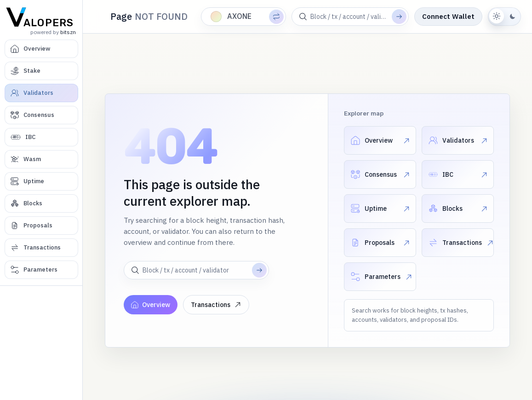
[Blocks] (41, 203)
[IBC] (41, 137)
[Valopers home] (41, 17)
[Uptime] (41, 181)
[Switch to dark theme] (504, 17)
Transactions (216, 305)
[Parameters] (41, 270)
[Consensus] (41, 115)
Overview (151, 305)
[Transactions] (41, 248)
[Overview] (41, 49)
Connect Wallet (448, 16)
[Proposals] (41, 226)
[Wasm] (41, 159)
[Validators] (41, 93)
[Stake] (41, 71)
